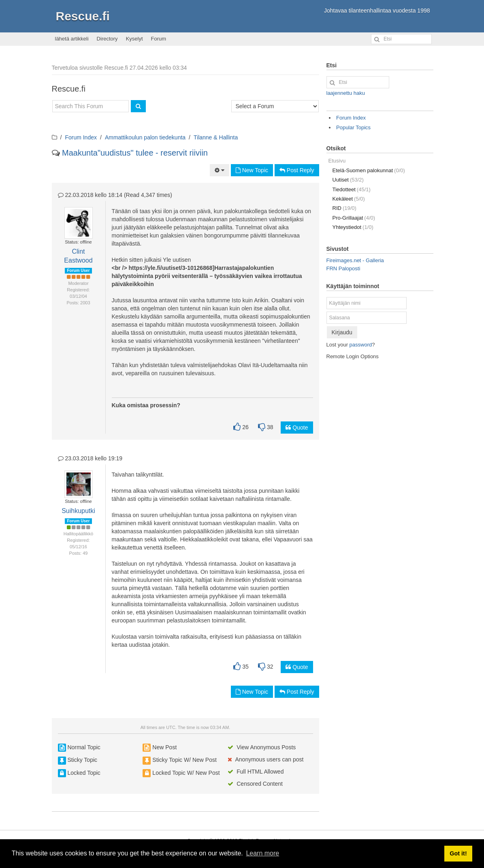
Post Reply (297, 170)
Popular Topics (353, 127)
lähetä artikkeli (72, 39)
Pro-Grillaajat (354, 218)
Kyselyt (134, 39)
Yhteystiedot (353, 227)
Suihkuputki (78, 511)
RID (344, 208)
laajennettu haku (346, 93)
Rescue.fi (83, 16)
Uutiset (348, 180)
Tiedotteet (352, 189)
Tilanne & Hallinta (216, 137)
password (361, 345)
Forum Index (81, 137)
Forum (159, 39)
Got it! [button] (458, 853)
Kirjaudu (342, 332)
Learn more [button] (262, 853)
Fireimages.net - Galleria (355, 260)
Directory (107, 39)
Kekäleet (349, 199)
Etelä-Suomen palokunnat (369, 170)
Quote (297, 428)
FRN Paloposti (343, 268)
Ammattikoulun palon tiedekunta (145, 137)
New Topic (252, 170)
